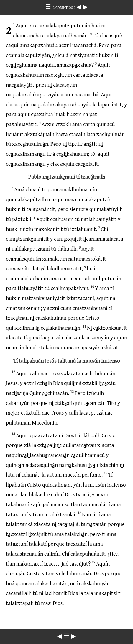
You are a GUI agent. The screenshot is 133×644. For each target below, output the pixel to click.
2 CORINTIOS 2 (65, 7)
